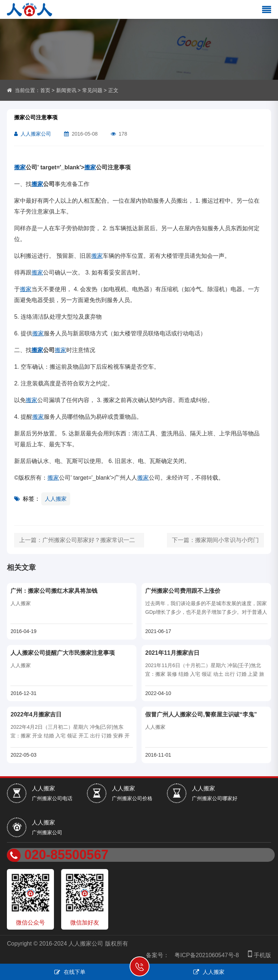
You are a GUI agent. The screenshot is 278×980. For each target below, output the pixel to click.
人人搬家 (56, 499)
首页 (45, 90)
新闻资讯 (66, 90)
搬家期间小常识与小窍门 (227, 540)
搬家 (20, 167)
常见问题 (92, 90)
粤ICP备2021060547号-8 (207, 955)
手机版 (258, 955)
